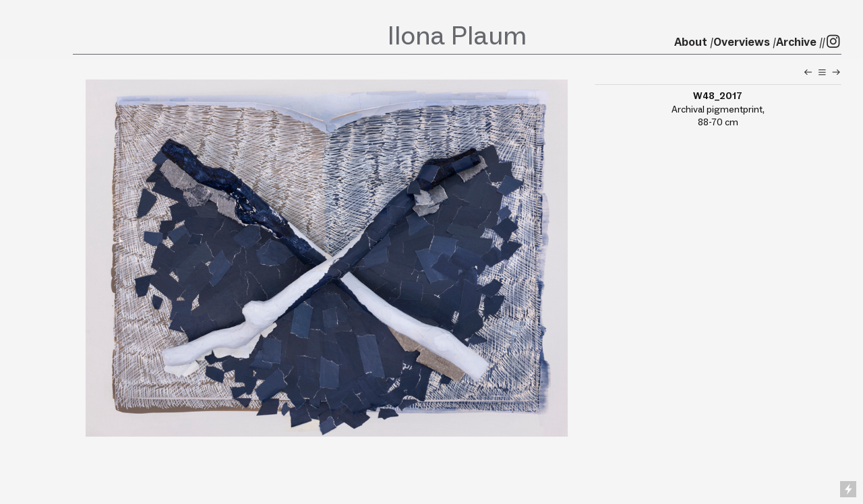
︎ (822, 72)
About (691, 42)
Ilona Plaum (457, 35)
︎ (808, 72)
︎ (833, 42)
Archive (796, 42)
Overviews (742, 42)
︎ (836, 72)
